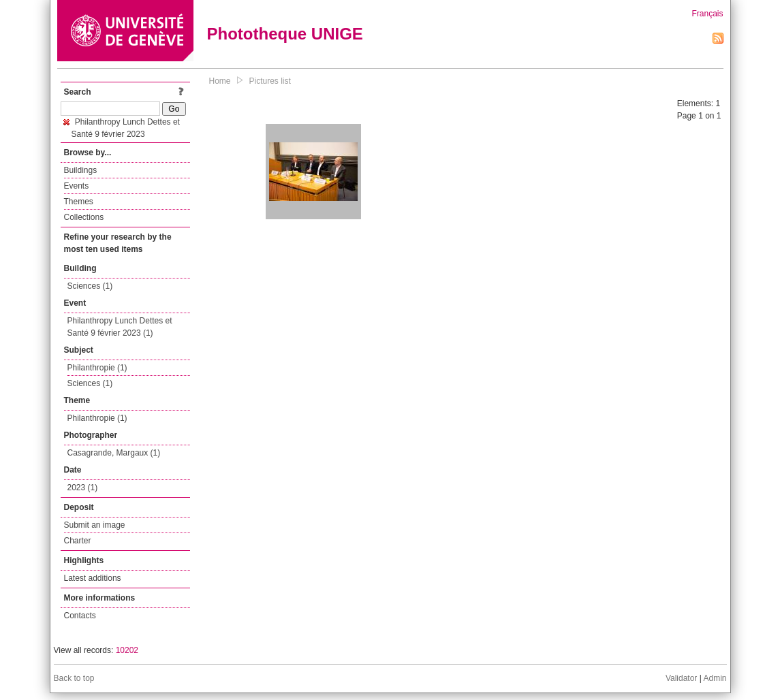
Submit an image (95, 525)
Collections (84, 217)
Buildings (81, 170)
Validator (681, 678)
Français (707, 14)
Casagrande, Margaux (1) (114, 453)
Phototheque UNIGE (285, 34)
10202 (127, 650)
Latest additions (93, 578)
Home (220, 81)
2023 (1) (83, 488)
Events (77, 186)
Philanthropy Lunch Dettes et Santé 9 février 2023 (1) (120, 327)
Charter (78, 541)
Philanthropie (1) (97, 368)
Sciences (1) (90, 286)
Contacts (80, 616)
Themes (79, 202)
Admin (715, 678)
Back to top (74, 678)
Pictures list (270, 81)
